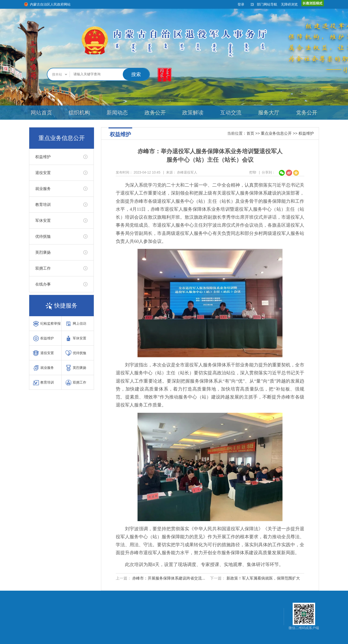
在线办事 (43, 284)
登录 (241, 4)
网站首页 (41, 113)
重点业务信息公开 (276, 133)
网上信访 (76, 323)
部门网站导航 (267, 4)
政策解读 (193, 113)
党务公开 (307, 113)
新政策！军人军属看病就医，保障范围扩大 (263, 578)
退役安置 (43, 173)
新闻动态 (117, 113)
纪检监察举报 (47, 323)
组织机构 (79, 113)
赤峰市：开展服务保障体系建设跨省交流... (169, 578)
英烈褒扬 (43, 252)
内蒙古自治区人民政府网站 (50, 4)
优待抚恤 (43, 236)
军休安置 (43, 220)
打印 (253, 172)
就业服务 (43, 189)
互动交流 (231, 113)
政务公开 (155, 113)
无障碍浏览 (289, 4)
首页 (250, 133)
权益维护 (43, 157)
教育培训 (43, 205)
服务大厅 (269, 113)
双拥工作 (43, 268)
